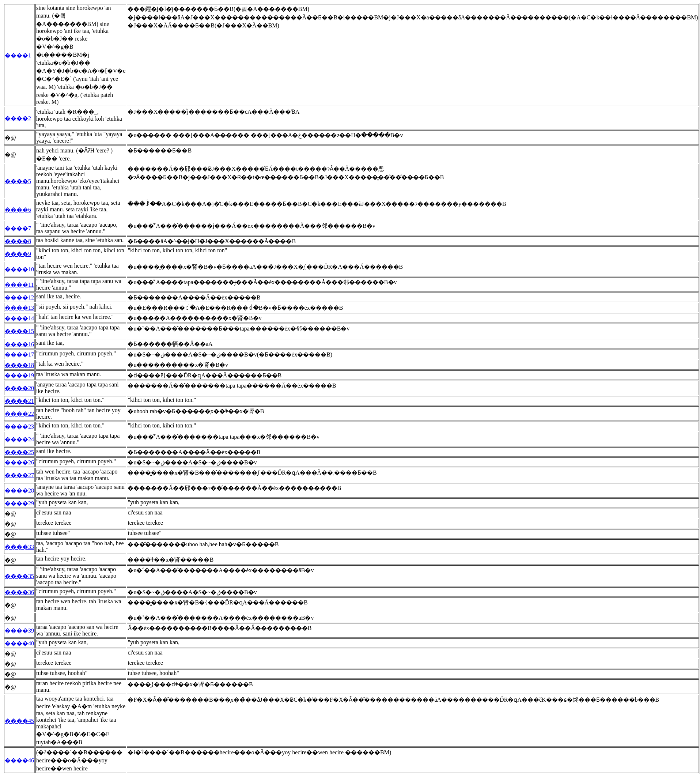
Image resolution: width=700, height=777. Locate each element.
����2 (18, 118)
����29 (19, 503)
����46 (19, 760)
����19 (19, 375)
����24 (19, 439)
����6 (18, 210)
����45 (19, 721)
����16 (19, 344)
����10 (19, 269)
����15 (19, 331)
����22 (19, 414)
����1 (18, 55)
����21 (19, 401)
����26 (19, 462)
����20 (19, 388)
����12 (19, 297)
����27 (19, 475)
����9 (18, 254)
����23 (19, 427)
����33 (19, 547)
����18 (19, 365)
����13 (19, 308)
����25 (19, 452)
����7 (18, 228)
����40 (19, 643)
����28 (19, 491)
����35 (19, 576)
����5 (18, 181)
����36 (19, 592)
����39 (19, 631)
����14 (19, 318)
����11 (19, 285)
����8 (18, 241)
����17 (19, 354)
